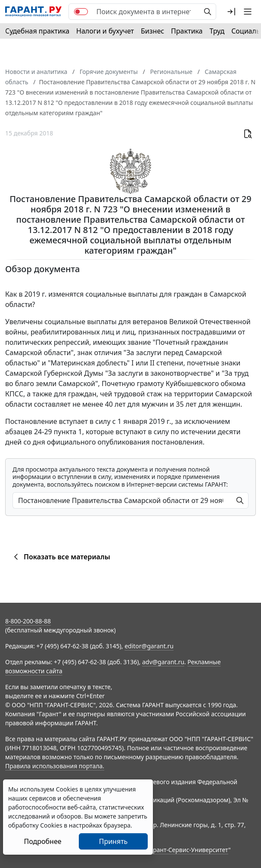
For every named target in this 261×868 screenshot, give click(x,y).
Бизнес (152, 31)
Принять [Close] (113, 841)
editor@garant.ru (149, 646)
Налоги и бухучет (105, 31)
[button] (231, 12)
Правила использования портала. (55, 766)
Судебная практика (37, 31)
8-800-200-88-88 (28, 621)
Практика (187, 31)
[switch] (81, 12)
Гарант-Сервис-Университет (188, 850)
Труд (217, 31)
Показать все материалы (61, 557)
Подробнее (42, 841)
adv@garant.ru (163, 662)
